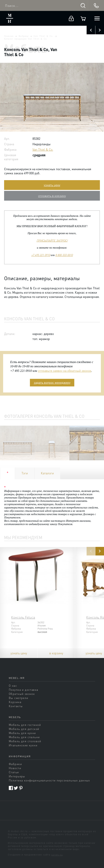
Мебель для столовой (25, 741)
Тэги (25, 473)
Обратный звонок (22, 694)
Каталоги (47, 473)
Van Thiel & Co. (43, 36)
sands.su (57, 855)
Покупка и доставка (24, 690)
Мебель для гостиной (25, 725)
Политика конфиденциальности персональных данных (49, 780)
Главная (9, 36)
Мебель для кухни (22, 733)
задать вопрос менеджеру (52, 382)
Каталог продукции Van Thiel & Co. (26, 39)
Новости (15, 768)
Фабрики (23, 36)
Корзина (15, 702)
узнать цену (52, 185)
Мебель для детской (24, 729)
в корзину (56, 653)
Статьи (14, 772)
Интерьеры (17, 776)
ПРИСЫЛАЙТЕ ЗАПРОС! (52, 240)
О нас (13, 686)
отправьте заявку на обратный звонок (65, 371)
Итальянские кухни (23, 745)
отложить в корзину (52, 196)
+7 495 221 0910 (41, 255)
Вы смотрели (19, 698)
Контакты (16, 706)
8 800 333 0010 (64, 255)
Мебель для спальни (24, 737)
